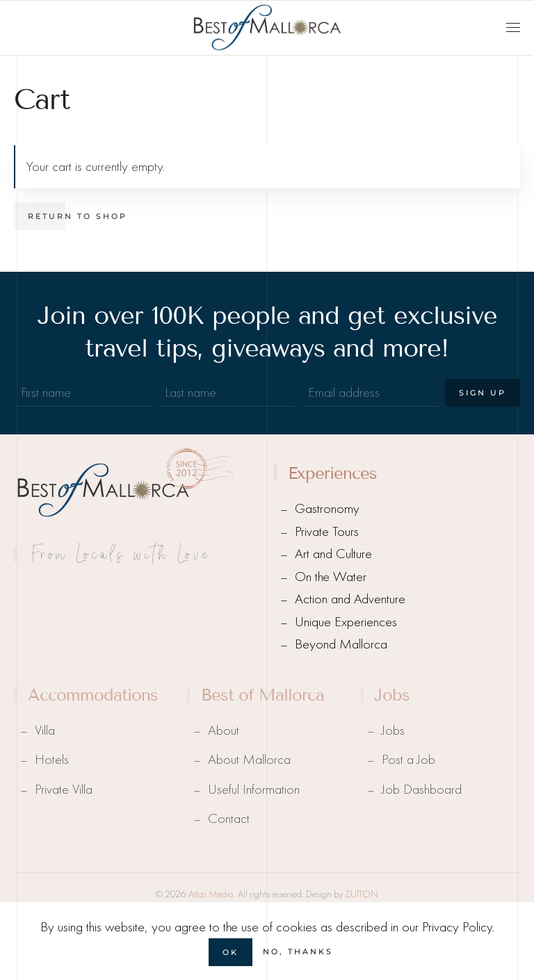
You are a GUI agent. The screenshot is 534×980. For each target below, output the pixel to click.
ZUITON (362, 894)
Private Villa (64, 789)
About (224, 730)
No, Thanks (298, 952)
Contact (229, 818)
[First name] (82, 393)
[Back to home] (267, 27)
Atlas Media (211, 894)
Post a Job (408, 759)
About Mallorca (249, 759)
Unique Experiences (346, 622)
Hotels (52, 759)
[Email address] (370, 393)
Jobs (393, 730)
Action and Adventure (350, 599)
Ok (230, 952)
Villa (45, 730)
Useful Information (254, 789)
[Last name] (226, 393)
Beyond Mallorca (341, 644)
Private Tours (327, 531)
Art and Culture (333, 554)
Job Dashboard (422, 789)
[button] (513, 28)
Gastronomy (327, 508)
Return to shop (78, 216)
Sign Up (483, 393)
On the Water (331, 577)
